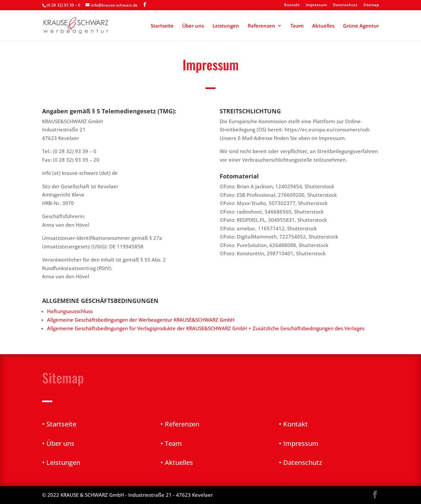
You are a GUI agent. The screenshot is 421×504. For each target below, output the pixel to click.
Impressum (316, 5)
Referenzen (261, 26)
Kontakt (292, 5)
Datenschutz (345, 5)
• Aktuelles (177, 462)
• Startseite (59, 424)
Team (297, 26)
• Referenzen (180, 424)
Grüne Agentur (361, 26)
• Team (171, 443)
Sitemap (371, 5)
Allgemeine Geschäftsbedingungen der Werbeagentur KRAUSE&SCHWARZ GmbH (141, 320)
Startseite (162, 26)
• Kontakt (293, 424)
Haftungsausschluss (70, 311)
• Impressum (299, 443)
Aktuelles (323, 26)
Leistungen (226, 26)
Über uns (193, 26)
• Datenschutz (300, 462)
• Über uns (58, 443)
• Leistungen (61, 462)
